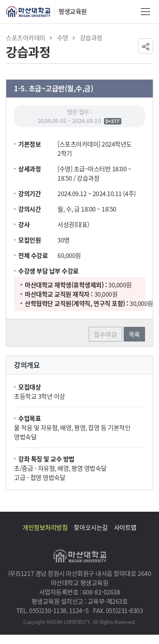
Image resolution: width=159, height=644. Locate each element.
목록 (134, 334)
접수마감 (105, 334)
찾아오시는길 (91, 527)
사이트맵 (125, 527)
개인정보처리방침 (45, 527)
